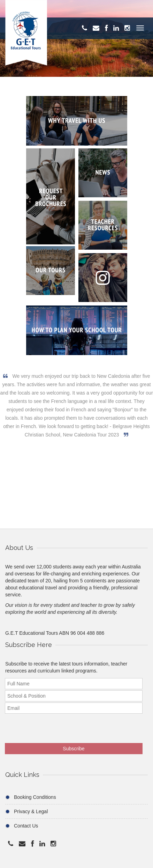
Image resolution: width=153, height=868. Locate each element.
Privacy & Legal (31, 811)
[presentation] (51, 726)
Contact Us (26, 826)
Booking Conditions (35, 797)
